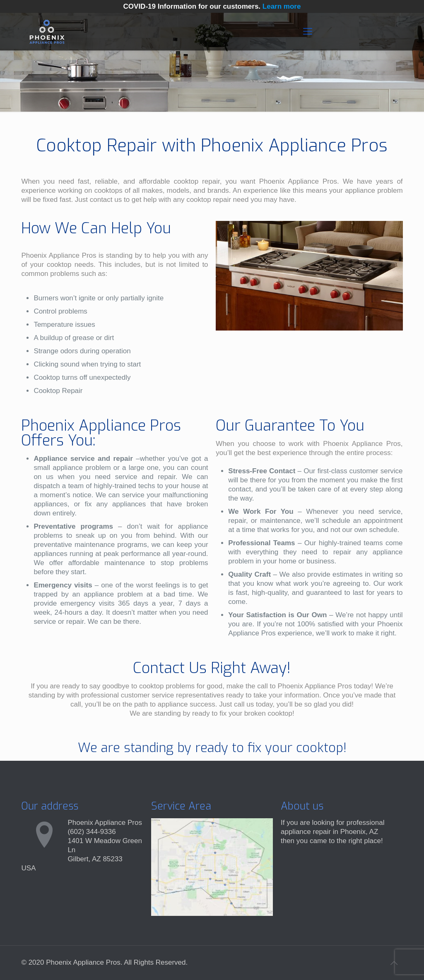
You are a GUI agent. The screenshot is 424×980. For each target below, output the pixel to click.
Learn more (282, 6)
